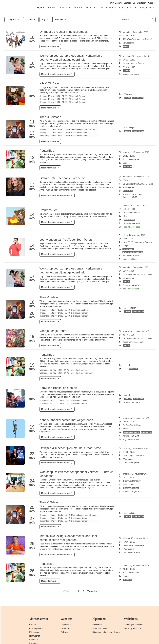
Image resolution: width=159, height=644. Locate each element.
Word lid (152, 3)
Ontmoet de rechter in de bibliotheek (64, 32)
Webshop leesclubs (133, 628)
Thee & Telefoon (50, 117)
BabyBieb (128, 399)
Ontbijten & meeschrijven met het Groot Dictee (70, 448)
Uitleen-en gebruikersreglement (106, 632)
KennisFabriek (128, 249)
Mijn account (116, 3)
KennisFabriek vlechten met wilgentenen (66, 420)
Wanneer (59, 20)
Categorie (12, 20)
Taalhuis (127, 71)
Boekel (126, 46)
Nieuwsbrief (35, 636)
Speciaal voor (106, 8)
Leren (89, 8)
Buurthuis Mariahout (131, 488)
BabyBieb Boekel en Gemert (58, 388)
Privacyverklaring (100, 628)
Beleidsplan (66, 632)
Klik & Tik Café (49, 83)
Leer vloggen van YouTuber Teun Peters (66, 240)
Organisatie (66, 625)
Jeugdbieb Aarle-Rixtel (131, 432)
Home (40, 8)
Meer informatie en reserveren (55, 74)
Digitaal (128, 98)
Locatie (29, 20)
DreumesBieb (49, 210)
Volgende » (92, 591)
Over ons (124, 8)
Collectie (63, 8)
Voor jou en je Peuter (53, 331)
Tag (44, 20)
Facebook (34, 640)
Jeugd (77, 8)
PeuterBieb (47, 151)
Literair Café (128, 191)
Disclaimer (97, 625)
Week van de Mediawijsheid (133, 252)
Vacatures (65, 628)
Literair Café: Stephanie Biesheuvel (63, 178)
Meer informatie (49, 46)
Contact (127, 3)
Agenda (51, 8)
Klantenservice (143, 8)
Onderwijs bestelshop (133, 625)
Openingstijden (139, 3)
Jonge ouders (139, 399)
